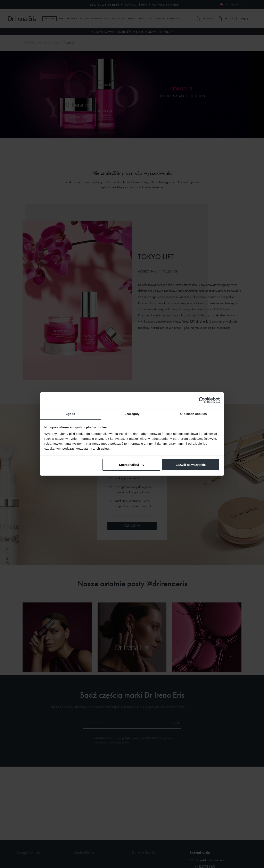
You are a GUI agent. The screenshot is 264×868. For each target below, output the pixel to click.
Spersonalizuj (132, 465)
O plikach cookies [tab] (193, 414)
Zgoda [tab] (71, 414)
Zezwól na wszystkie (191, 465)
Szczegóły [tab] (132, 414)
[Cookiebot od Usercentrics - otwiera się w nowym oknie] (202, 400)
